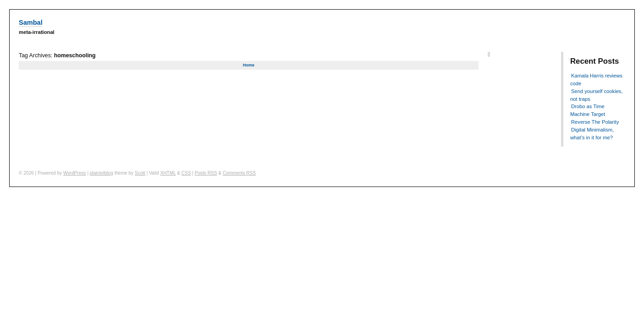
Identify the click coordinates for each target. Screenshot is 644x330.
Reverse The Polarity (595, 122)
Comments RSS (239, 173)
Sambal (31, 22)
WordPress (75, 173)
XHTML (168, 173)
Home (249, 65)
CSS (186, 173)
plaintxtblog (102, 173)
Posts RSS (206, 173)
